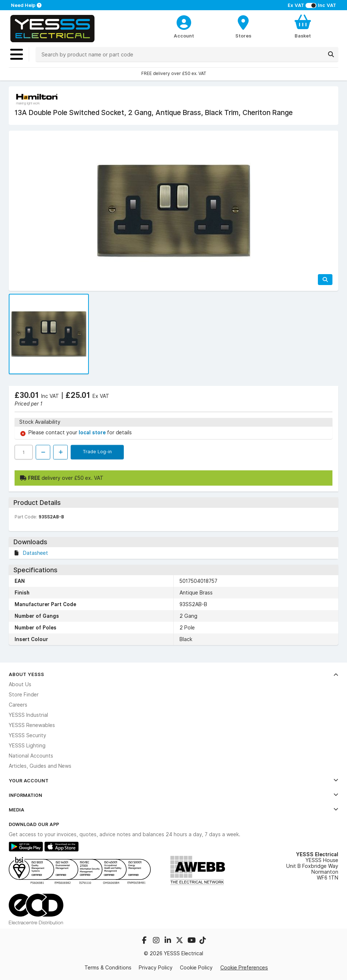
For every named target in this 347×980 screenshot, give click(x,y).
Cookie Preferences (244, 967)
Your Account (173, 781)
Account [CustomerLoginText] (184, 36)
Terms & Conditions (108, 968)
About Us (20, 684)
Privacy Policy (156, 968)
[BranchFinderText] (243, 26)
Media (173, 810)
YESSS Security (27, 735)
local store (93, 432)
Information (173, 795)
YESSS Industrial (28, 715)
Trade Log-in (97, 451)
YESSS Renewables (32, 725)
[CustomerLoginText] (184, 21)
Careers (18, 705)
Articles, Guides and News (40, 766)
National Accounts (31, 756)
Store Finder (24, 695)
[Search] (331, 54)
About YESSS (173, 674)
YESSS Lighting (27, 746)
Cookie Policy (196, 968)
